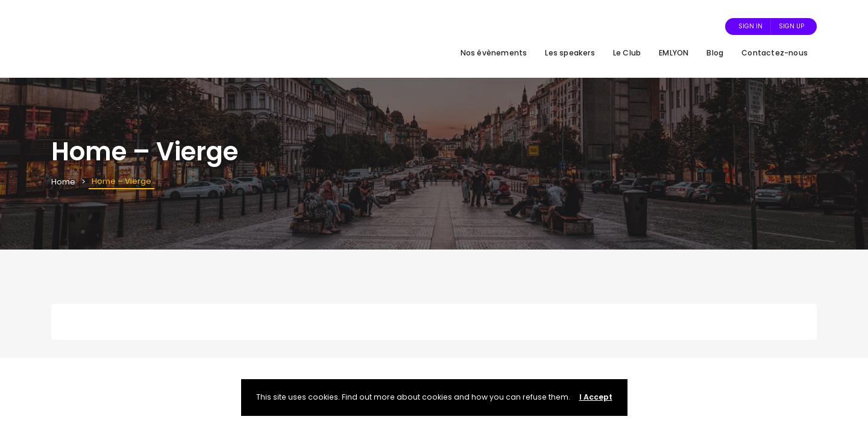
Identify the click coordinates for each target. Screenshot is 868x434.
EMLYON (674, 53)
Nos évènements (494, 53)
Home (63, 182)
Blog (715, 53)
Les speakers (570, 53)
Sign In (750, 26)
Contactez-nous (775, 53)
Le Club (627, 53)
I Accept (596, 397)
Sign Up (791, 26)
